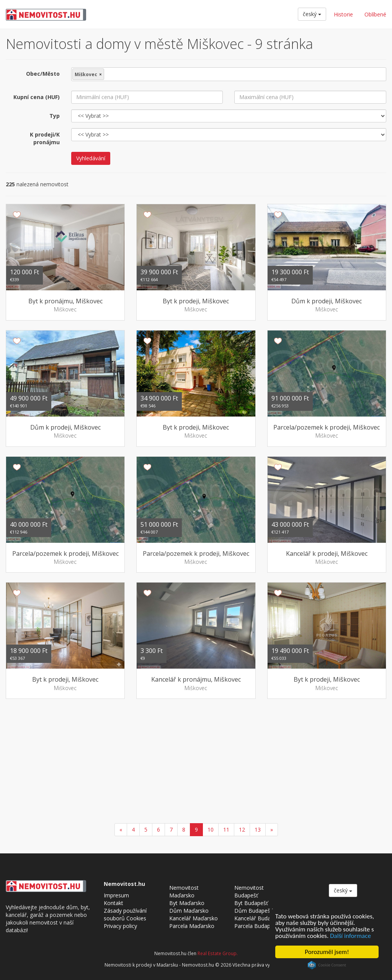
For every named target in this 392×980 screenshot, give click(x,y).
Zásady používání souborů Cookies (125, 914)
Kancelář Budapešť (258, 918)
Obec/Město (43, 74)
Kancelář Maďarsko (194, 918)
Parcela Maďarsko (192, 926)
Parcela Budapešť (256, 926)
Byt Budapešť (251, 903)
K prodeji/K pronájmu (45, 138)
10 (211, 829)
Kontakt (114, 903)
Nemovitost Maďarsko (184, 891)
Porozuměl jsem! (327, 952)
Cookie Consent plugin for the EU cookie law (327, 965)
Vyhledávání (91, 158)
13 (258, 829)
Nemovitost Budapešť (249, 891)
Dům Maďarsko (189, 911)
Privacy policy (120, 926)
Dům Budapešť (253, 911)
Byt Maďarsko (187, 903)
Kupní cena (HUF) (37, 97)
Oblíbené (375, 14)
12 (242, 829)
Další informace (350, 936)
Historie (343, 14)
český (312, 14)
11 (226, 829)
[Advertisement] (196, 762)
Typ (55, 116)
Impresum (116, 895)
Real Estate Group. (218, 953)
